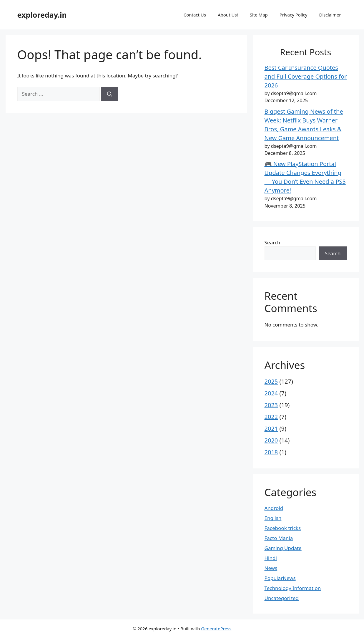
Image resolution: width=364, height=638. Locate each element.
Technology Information (293, 588)
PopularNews (280, 578)
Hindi (271, 558)
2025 (271, 381)
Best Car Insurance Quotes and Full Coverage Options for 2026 (306, 76)
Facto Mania (279, 538)
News (271, 568)
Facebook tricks (283, 528)
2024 (271, 393)
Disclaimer (330, 15)
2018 (271, 452)
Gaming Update (283, 548)
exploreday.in (42, 15)
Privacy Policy (294, 15)
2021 (271, 429)
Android (274, 508)
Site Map (259, 15)
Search (272, 242)
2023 (271, 405)
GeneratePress (216, 629)
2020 (271, 440)
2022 (271, 417)
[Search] (110, 94)
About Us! (228, 15)
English (273, 518)
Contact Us (195, 15)
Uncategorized (282, 598)
